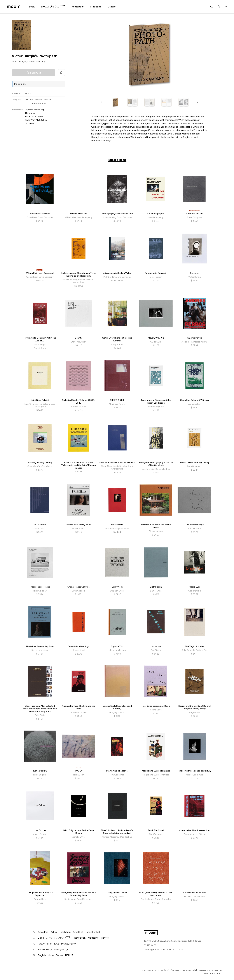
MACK (28, 94)
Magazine (96, 7)
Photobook (78, 7)
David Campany (37, 61)
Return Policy (45, 944)
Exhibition (65, 932)
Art (26, 100)
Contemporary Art (39, 104)
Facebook (45, 949)
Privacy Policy (69, 944)
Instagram (61, 949)
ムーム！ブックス (53, 7)
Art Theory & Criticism (41, 100)
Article (54, 932)
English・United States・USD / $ (56, 955)
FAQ (57, 944)
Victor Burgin (19, 61)
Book (32, 7)
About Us (43, 932)
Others (112, 7)
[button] (197, 102)
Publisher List (93, 932)
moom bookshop (14, 7)
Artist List (78, 932)
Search (211, 7)
